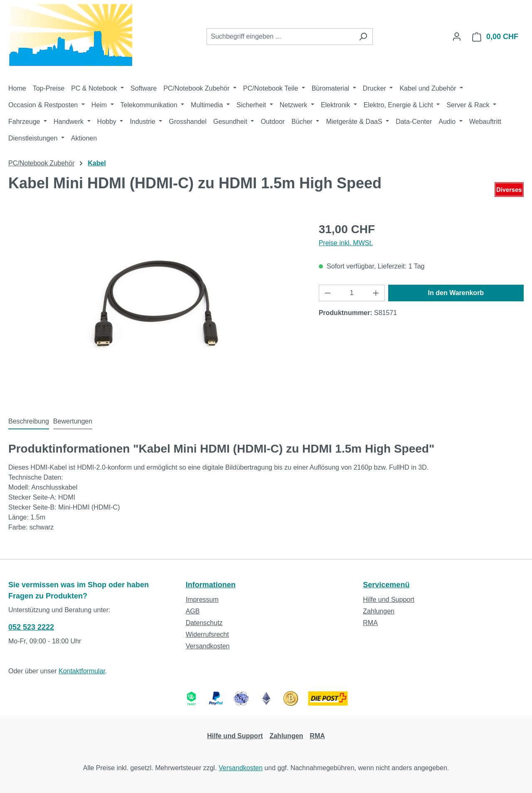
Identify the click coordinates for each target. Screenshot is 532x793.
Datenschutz (204, 623)
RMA (370, 623)
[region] (155, 310)
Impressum (202, 600)
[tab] (29, 422)
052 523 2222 (31, 627)
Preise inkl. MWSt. (346, 243)
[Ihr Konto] (457, 37)
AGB (193, 611)
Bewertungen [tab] (73, 421)
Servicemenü (386, 585)
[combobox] (280, 37)
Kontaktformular (82, 671)
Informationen (211, 585)
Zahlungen (379, 611)
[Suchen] (363, 37)
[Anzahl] (352, 293)
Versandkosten (208, 646)
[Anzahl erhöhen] (376, 293)
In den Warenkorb (456, 293)
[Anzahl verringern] (328, 293)
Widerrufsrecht (207, 634)
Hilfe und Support (389, 600)
